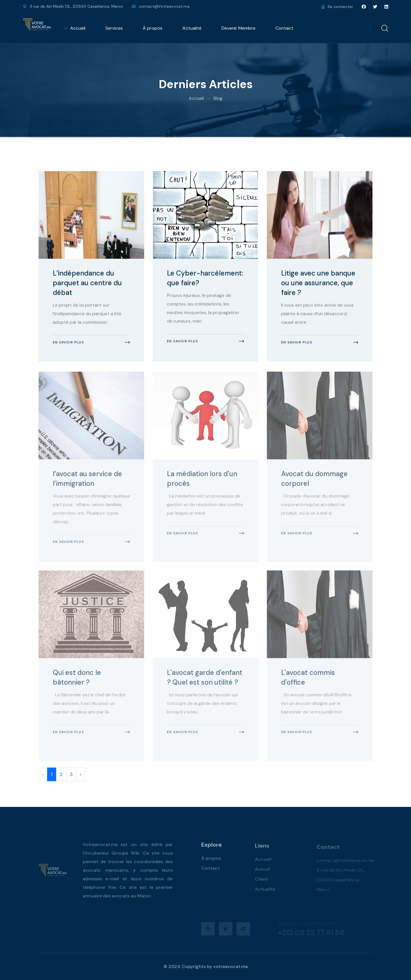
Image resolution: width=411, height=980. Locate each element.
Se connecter (340, 7)
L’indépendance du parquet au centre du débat (87, 283)
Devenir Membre (238, 28)
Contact (284, 28)
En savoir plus (68, 343)
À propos (153, 28)
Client (261, 882)
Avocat (263, 872)
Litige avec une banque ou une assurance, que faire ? (318, 283)
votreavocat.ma (230, 966)
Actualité (192, 28)
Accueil (78, 28)
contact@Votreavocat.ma (164, 6)
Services (114, 28)
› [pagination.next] (81, 774)
